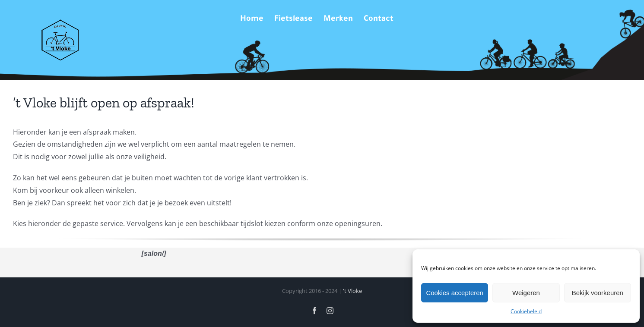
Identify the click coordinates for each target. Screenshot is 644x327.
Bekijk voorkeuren (598, 293)
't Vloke (352, 291)
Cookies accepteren (455, 293)
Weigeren (526, 293)
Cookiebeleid (526, 311)
